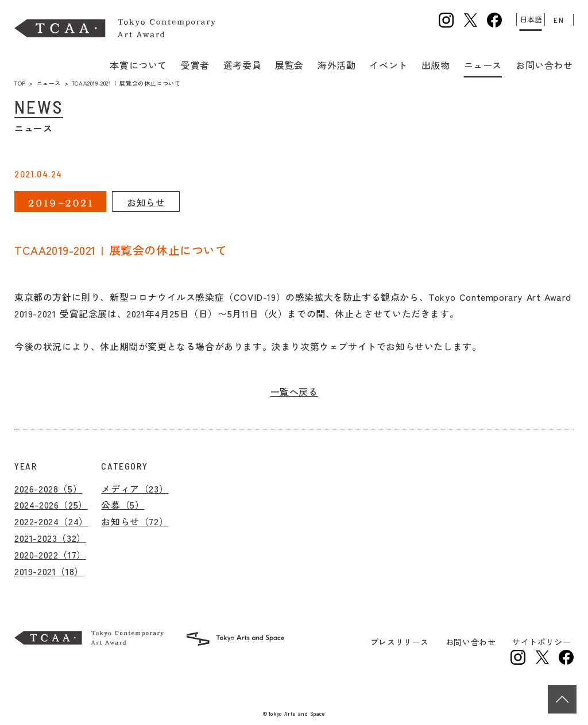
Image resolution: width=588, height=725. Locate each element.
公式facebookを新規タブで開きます (494, 20)
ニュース (49, 83)
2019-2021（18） (49, 571)
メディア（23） (135, 488)
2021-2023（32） (50, 538)
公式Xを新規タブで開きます (470, 20)
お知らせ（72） (135, 521)
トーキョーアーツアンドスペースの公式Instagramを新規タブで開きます (518, 657)
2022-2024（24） (51, 521)
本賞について (140, 64)
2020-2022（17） (50, 555)
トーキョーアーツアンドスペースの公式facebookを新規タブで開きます (566, 657)
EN (559, 20)
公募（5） (123, 505)
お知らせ (146, 202)
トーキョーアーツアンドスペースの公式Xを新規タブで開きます (542, 657)
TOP (20, 83)
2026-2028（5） (48, 488)
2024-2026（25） (51, 505)
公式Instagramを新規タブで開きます (446, 20)
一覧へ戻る (294, 391)
